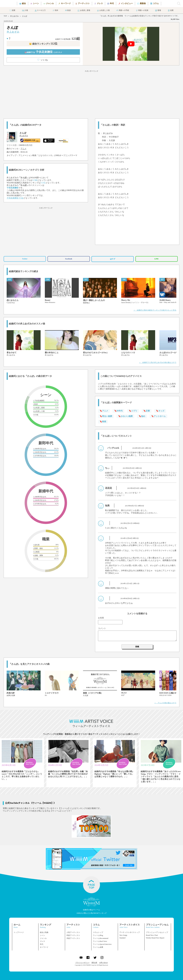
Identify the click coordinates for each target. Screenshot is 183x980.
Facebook (69, 259)
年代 (42, 944)
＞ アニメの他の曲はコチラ (165, 703)
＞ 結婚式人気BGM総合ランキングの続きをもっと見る (155, 310)
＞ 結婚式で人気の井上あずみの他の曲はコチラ (158, 362)
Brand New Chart (152, 935)
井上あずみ (14, 16)
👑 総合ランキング (43, 44)
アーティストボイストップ (130, 932)
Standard (122, 938)
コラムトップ (98, 932)
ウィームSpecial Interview (102, 944)
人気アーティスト (73, 932)
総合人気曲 (44, 932)
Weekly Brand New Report (155, 938)
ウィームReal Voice (100, 941)
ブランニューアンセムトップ (157, 932)
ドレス (42, 941)
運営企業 (94, 963)
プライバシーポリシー (82, 963)
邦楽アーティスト (73, 935)
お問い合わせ (104, 963)
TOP (5, 16)
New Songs (123, 935)
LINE (156, 259)
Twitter (25, 259)
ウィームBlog (98, 935)
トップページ (19, 932)
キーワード (44, 947)
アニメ (23, 149)
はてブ (113, 259)
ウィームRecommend (101, 938)
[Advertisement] (91, 94)
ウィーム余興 (98, 947)
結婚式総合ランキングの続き (24, 271)
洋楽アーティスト (73, 938)
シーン (42, 935)
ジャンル (43, 938)
